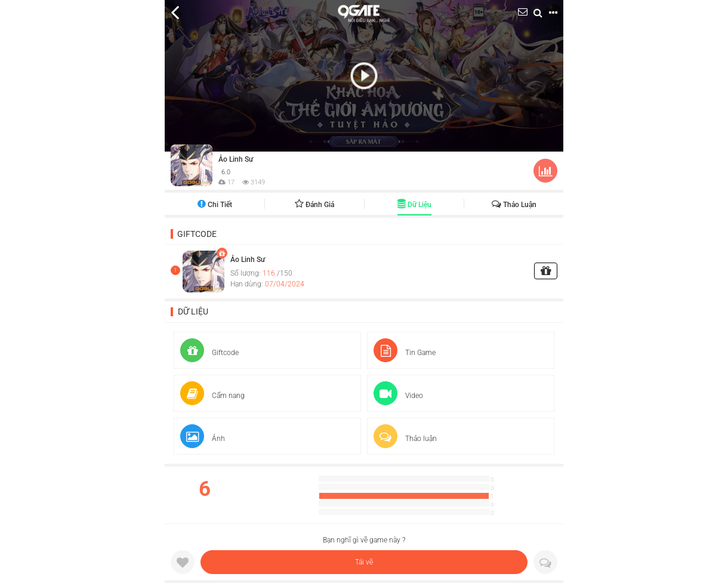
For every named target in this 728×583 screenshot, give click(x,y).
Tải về (364, 562)
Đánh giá (314, 205)
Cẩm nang (212, 396)
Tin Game (405, 353)
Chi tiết (215, 205)
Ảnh (203, 439)
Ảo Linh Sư (236, 159)
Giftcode (197, 234)
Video (398, 396)
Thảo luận (514, 205)
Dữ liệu (414, 205)
